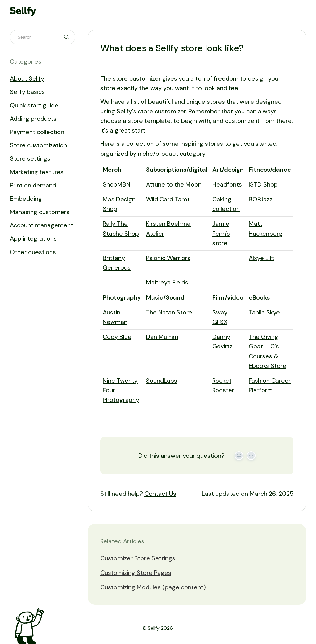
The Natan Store (169, 312)
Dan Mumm (162, 337)
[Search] (43, 37)
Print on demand (33, 185)
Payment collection (37, 132)
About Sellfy (27, 78)
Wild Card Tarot (168, 199)
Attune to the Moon (174, 184)
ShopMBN (116, 184)
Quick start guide (34, 105)
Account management (42, 225)
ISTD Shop (263, 184)
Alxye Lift (262, 258)
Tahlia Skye (264, 312)
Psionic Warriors (168, 258)
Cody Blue (117, 337)
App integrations (33, 238)
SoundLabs (162, 381)
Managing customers (40, 212)
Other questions (33, 252)
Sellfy (154, 628)
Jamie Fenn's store (221, 233)
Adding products (33, 119)
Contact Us (160, 494)
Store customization (38, 145)
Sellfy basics (27, 92)
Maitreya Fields (167, 282)
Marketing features (37, 172)
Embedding (26, 199)
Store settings (30, 158)
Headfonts (227, 184)
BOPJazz (260, 199)
